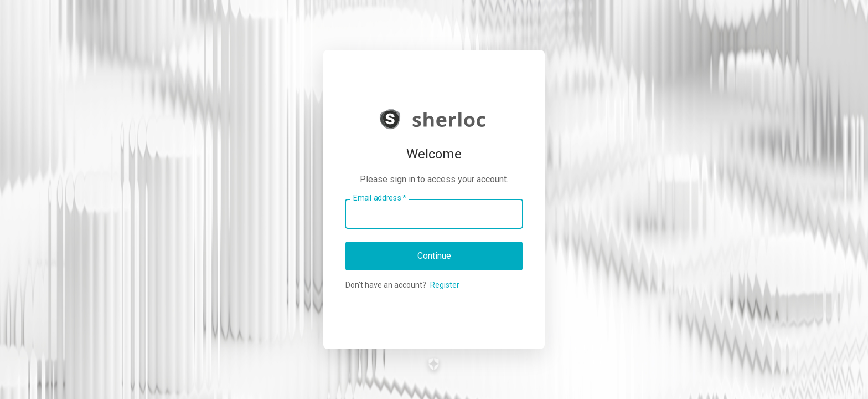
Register (445, 285)
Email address (379, 198)
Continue (434, 256)
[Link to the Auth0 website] (434, 364)
